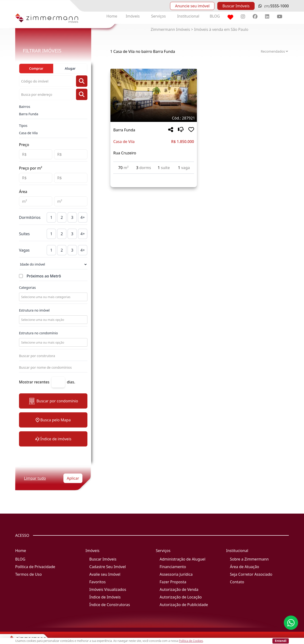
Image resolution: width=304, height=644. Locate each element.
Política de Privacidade (35, 567)
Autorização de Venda (179, 589)
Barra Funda (29, 114)
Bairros (25, 107)
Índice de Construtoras (110, 605)
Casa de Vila (28, 133)
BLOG (215, 16)
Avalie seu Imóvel (105, 574)
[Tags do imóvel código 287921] (154, 118)
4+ (83, 217)
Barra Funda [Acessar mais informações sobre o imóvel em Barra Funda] (124, 130)
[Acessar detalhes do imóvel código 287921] (154, 177)
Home (112, 16)
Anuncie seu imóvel (192, 6)
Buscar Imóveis (236, 6)
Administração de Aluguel (183, 559)
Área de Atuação (245, 567)
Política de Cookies (191, 641)
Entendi (281, 641)
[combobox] (53, 297)
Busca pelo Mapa (53, 420)
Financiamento (173, 567)
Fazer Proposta (173, 582)
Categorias (27, 287)
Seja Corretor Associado (251, 574)
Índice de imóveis (53, 439)
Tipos (23, 126)
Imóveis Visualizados (108, 589)
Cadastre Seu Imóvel (108, 567)
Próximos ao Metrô (44, 276)
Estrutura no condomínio (38, 333)
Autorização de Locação (181, 597)
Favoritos (97, 582)
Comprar (36, 68)
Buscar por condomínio (53, 401)
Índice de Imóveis (105, 597)
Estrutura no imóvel (34, 310)
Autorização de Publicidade (184, 605)
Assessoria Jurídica (176, 574)
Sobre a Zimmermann (249, 559)
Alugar (70, 68)
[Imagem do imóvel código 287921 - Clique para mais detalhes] (154, 95)
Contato (237, 582)
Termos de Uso (28, 574)
